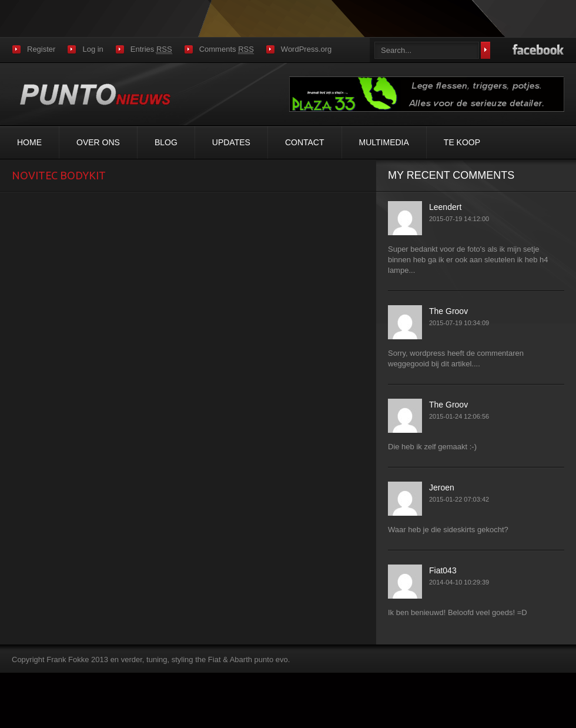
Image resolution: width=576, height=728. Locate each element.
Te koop (462, 142)
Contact (305, 142)
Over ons (98, 142)
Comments (227, 49)
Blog (166, 142)
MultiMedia (384, 142)
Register (41, 49)
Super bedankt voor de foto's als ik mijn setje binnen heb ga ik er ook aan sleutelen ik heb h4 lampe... (468, 260)
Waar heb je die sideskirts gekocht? (448, 530)
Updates (231, 142)
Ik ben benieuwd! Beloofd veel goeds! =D (458, 612)
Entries (151, 49)
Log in (93, 49)
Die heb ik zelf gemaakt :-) (432, 447)
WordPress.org (306, 49)
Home (29, 142)
